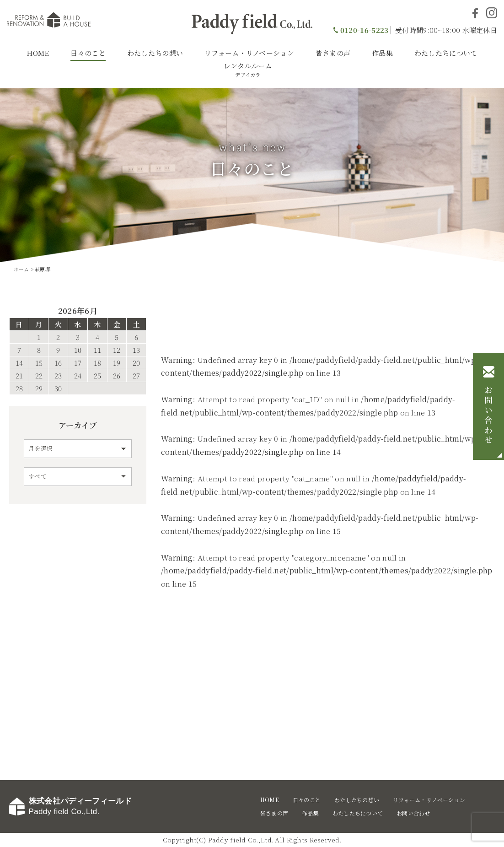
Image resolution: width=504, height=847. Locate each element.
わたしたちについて (446, 53)
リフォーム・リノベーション (249, 53)
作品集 (382, 53)
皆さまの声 (333, 53)
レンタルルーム (248, 70)
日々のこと (88, 53)
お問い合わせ (488, 415)
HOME (38, 53)
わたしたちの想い (155, 53)
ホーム (21, 269)
